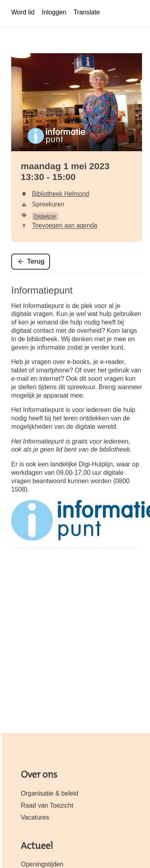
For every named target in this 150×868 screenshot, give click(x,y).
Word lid (23, 12)
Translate (87, 12)
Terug (36, 261)
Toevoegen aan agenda (65, 225)
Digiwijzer (45, 216)
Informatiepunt (42, 290)
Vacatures (35, 817)
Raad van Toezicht (47, 805)
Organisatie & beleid (50, 793)
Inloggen (54, 12)
